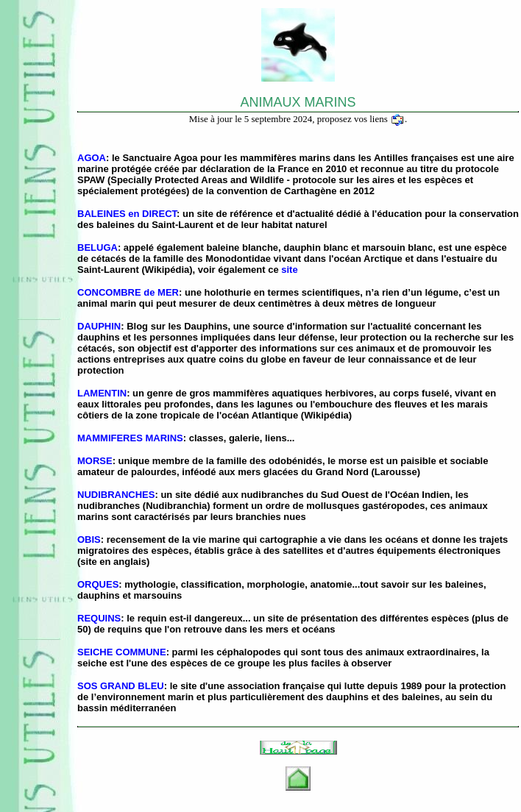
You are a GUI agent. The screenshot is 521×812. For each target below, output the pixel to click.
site (289, 270)
